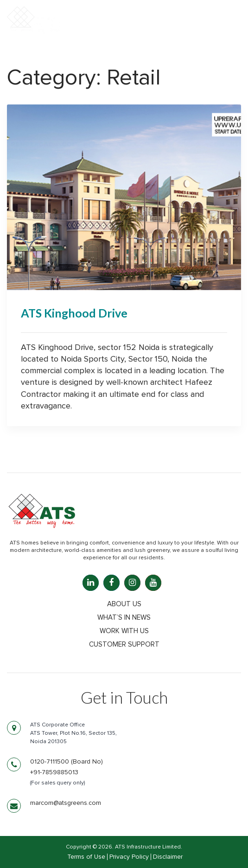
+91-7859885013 (54, 772)
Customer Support (124, 645)
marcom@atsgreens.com (66, 803)
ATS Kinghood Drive (74, 313)
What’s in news (124, 618)
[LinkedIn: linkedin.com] (91, 583)
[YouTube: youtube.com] (153, 583)
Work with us (124, 631)
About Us (124, 604)
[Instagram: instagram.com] (132, 583)
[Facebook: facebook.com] (111, 583)
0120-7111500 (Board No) (67, 762)
